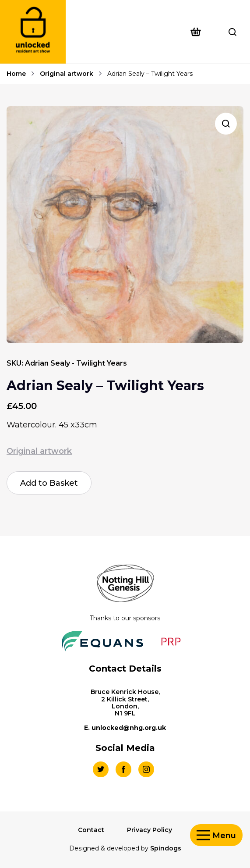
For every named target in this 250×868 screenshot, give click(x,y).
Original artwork (67, 74)
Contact (91, 830)
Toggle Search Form (232, 32)
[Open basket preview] (199, 32)
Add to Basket (49, 483)
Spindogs (166, 848)
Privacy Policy (150, 830)
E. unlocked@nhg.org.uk (125, 728)
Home (16, 74)
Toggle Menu (203, 835)
